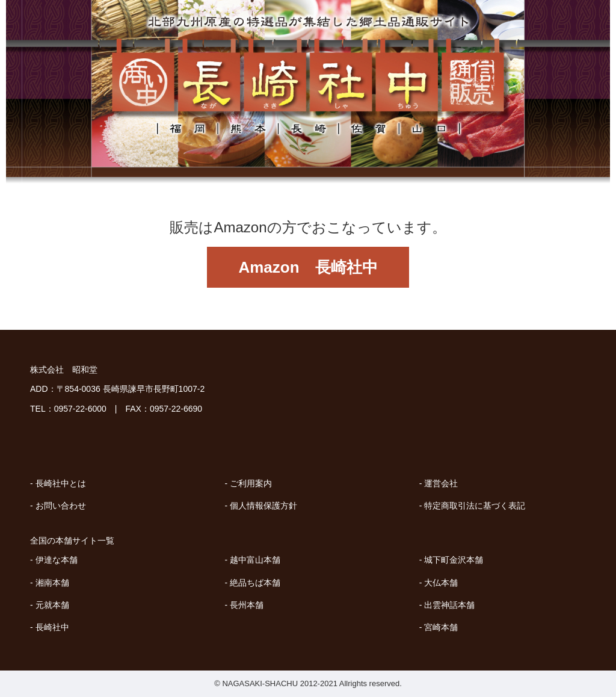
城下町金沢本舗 (454, 560)
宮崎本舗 (441, 627)
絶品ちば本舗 (255, 583)
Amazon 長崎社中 (308, 267)
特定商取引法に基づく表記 (475, 506)
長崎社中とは (61, 483)
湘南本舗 (52, 583)
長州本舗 (247, 605)
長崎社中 (52, 627)
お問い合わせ (61, 506)
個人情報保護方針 (263, 506)
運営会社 (441, 483)
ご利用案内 (251, 483)
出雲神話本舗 (449, 605)
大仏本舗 (441, 583)
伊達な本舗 (57, 560)
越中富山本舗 (255, 560)
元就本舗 (52, 605)
